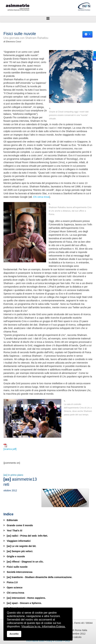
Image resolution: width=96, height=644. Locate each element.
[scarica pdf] (10, 447)
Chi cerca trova (41, 197)
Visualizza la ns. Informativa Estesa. (44, 626)
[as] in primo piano (13, 475)
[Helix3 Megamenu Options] (48, 18)
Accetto (14, 634)
